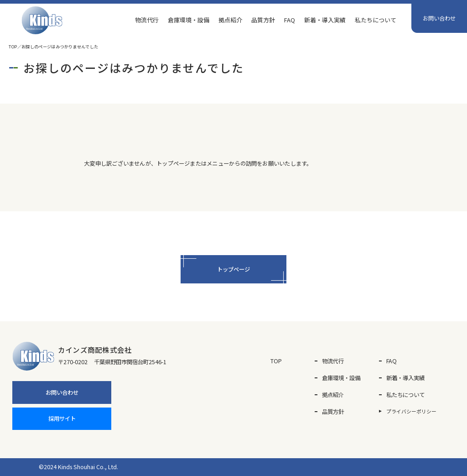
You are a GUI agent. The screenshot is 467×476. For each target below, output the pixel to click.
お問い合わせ (439, 18)
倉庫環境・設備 (189, 20)
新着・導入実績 (325, 20)
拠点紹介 (230, 20)
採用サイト (62, 418)
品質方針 (263, 20)
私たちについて (376, 20)
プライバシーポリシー (411, 411)
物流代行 (147, 20)
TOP (13, 47)
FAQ (290, 20)
